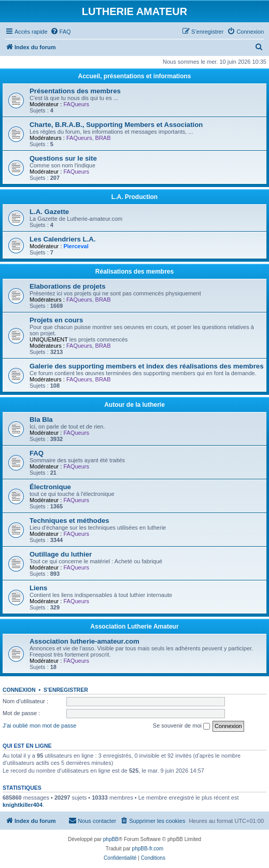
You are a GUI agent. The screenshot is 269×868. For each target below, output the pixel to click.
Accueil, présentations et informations (134, 76)
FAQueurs (76, 104)
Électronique (50, 487)
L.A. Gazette (49, 212)
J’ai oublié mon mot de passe (39, 725)
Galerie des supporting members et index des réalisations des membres (146, 366)
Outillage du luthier (61, 554)
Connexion (19, 690)
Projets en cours (56, 320)
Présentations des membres (75, 91)
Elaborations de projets (68, 286)
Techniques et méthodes (69, 521)
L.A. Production (134, 197)
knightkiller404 (23, 805)
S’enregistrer (66, 690)
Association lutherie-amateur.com (84, 641)
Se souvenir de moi (181, 726)
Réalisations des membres (134, 272)
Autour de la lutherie (134, 405)
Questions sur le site (63, 158)
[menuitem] (61, 32)
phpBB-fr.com (148, 849)
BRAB (103, 138)
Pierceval (76, 246)
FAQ (37, 453)
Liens (38, 588)
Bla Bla (41, 419)
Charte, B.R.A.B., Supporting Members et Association (116, 125)
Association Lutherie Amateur (134, 627)
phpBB (111, 839)
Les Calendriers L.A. (63, 239)
